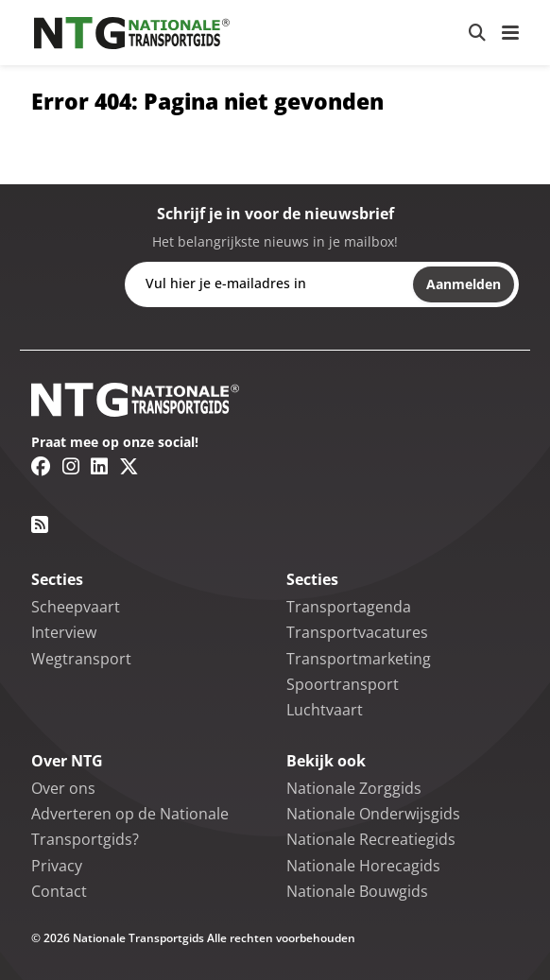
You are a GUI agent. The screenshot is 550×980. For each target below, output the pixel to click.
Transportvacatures (357, 632)
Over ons (63, 788)
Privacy (57, 866)
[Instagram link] (71, 466)
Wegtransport (81, 659)
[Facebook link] (41, 466)
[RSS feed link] (40, 524)
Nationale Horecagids (363, 866)
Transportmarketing (359, 659)
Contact (59, 891)
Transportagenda (349, 607)
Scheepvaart (76, 607)
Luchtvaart (325, 710)
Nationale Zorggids (354, 788)
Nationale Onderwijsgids (373, 814)
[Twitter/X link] (129, 466)
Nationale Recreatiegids (371, 839)
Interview (64, 632)
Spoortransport (343, 684)
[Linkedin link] (99, 466)
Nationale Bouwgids (357, 891)
